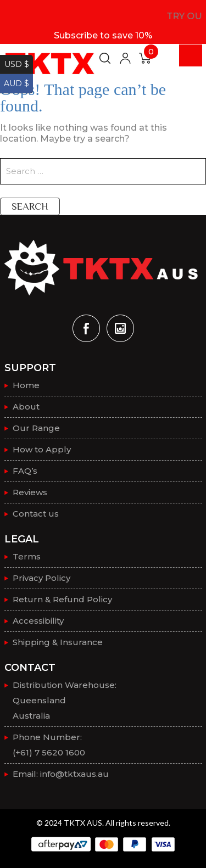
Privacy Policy (41, 578)
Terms (27, 556)
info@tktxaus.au (74, 774)
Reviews (30, 492)
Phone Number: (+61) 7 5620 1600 (49, 745)
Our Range (36, 428)
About (26, 407)
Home (26, 385)
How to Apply (42, 449)
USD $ (17, 64)
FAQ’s (25, 471)
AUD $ (16, 83)
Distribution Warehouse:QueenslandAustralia (65, 700)
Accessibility (38, 621)
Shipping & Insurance (58, 642)
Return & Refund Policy (62, 599)
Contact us (36, 514)
